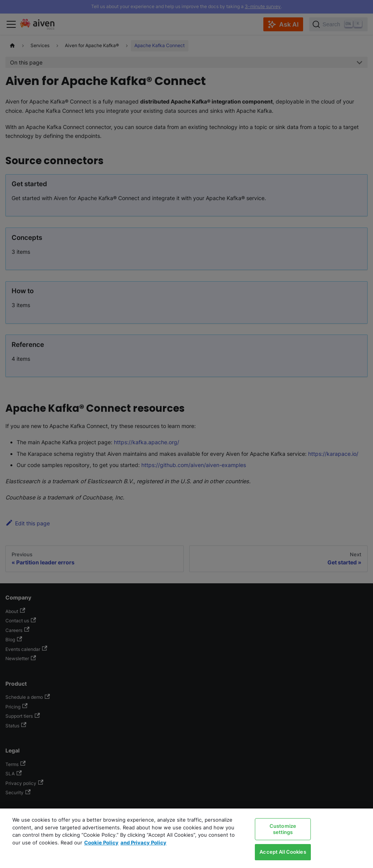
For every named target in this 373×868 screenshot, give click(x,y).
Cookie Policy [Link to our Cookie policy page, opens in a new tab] (101, 843)
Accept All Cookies (283, 852)
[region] (186, 838)
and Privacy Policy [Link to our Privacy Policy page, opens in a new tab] (143, 843)
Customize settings (283, 829)
